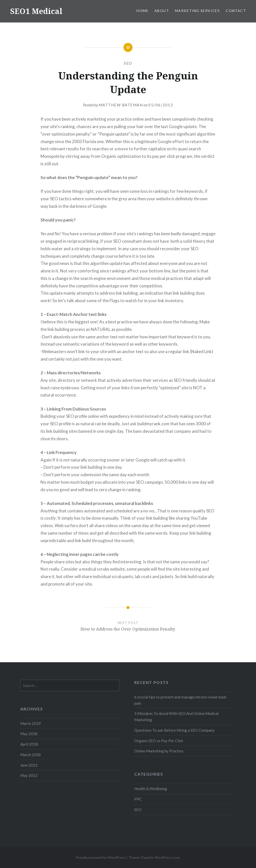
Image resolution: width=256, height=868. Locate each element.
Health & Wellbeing (151, 789)
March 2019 (30, 723)
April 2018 (29, 744)
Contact (236, 11)
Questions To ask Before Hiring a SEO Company (174, 730)
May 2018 (29, 734)
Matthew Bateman (121, 105)
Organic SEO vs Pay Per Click (159, 741)
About (162, 11)
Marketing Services (197, 11)
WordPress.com (167, 857)
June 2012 (29, 765)
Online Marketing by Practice (159, 751)
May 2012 (29, 775)
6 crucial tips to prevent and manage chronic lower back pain (180, 700)
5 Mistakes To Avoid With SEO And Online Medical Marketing (176, 717)
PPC (138, 799)
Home (142, 11)
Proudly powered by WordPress (101, 857)
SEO (128, 63)
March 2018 (30, 755)
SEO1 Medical (36, 11)
